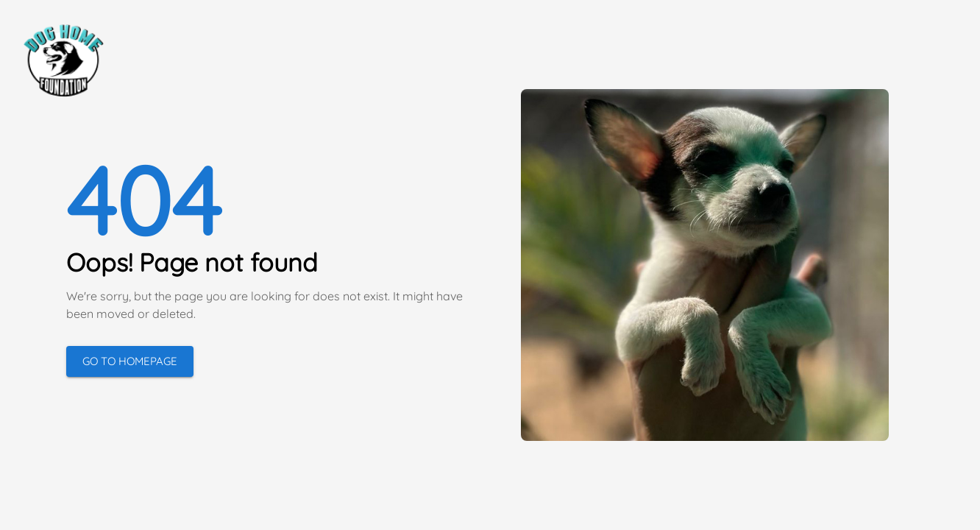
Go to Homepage (130, 361)
